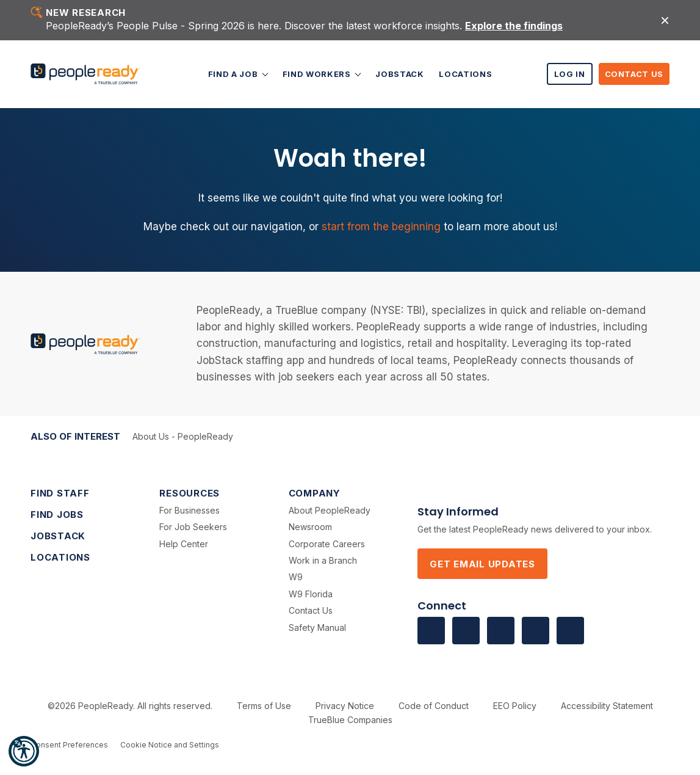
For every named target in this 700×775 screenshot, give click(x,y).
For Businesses (189, 510)
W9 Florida (311, 594)
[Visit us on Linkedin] (466, 631)
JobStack (399, 74)
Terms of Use (264, 706)
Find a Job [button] (234, 74)
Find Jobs (57, 515)
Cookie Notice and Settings (170, 745)
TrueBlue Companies (350, 720)
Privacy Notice (345, 706)
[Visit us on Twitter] (501, 631)
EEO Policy (515, 706)
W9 (296, 577)
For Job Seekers (193, 527)
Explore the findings (514, 26)
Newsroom (310, 527)
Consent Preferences (69, 745)
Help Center (184, 544)
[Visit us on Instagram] (570, 631)
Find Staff (60, 493)
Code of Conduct (434, 706)
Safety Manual (317, 628)
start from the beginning (381, 227)
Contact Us (634, 74)
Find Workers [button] (318, 74)
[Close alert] (665, 20)
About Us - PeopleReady (183, 436)
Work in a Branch (323, 560)
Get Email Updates (482, 564)
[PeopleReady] (85, 74)
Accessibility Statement (607, 706)
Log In (570, 74)
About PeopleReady (330, 510)
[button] (24, 751)
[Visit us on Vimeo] (536, 631)
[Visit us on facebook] (431, 631)
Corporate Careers (327, 544)
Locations (465, 74)
